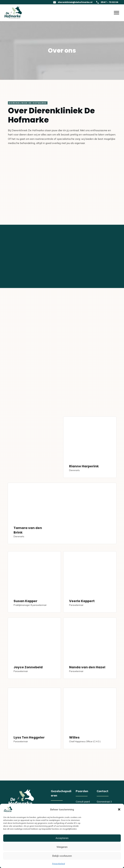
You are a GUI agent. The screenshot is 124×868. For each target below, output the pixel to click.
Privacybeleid (59, 864)
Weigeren (62, 847)
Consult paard (83, 802)
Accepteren (62, 838)
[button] (119, 809)
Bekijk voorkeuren (62, 856)
